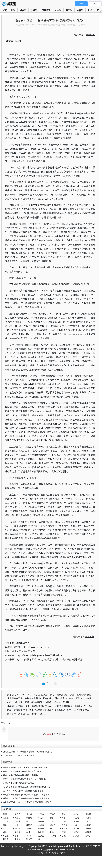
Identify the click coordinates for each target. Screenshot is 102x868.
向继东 (17, 821)
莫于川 (88, 836)
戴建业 (41, 821)
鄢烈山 (76, 814)
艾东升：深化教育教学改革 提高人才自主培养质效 (24, 779)
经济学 (23, 10)
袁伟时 (17, 828)
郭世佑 (65, 825)
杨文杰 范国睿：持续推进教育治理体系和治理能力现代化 (27, 752)
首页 (4, 10)
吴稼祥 (88, 832)
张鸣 (64, 821)
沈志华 (6, 821)
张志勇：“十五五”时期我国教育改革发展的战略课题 (25, 767)
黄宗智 (17, 818)
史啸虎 (29, 828)
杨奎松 (76, 821)
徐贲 (52, 818)
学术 (14, 651)
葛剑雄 (65, 832)
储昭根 (76, 832)
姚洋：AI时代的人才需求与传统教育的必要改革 (23, 791)
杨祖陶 (88, 818)
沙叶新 (41, 832)
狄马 (5, 828)
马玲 (75, 825)
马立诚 (76, 818)
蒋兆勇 (17, 832)
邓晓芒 (29, 825)
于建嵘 (29, 818)
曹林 (64, 814)
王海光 (88, 821)
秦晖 (5, 814)
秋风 (52, 828)
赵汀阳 (29, 821)
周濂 (5, 825)
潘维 (64, 836)
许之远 (6, 836)
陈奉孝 (53, 825)
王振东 (88, 825)
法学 (13, 10)
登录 (49, 734)
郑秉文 (76, 836)
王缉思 (41, 825)
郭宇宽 (65, 818)
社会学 (58, 10)
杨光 (40, 839)
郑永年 (29, 814)
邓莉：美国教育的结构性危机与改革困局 (20, 775)
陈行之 (17, 814)
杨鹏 (16, 825)
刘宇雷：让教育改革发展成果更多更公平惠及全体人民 (26, 798)
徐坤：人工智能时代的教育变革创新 (18, 783)
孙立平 (29, 839)
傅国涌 (88, 814)
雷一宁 (88, 828)
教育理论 (33, 651)
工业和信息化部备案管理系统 (51, 853)
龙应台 (41, 814)
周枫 (5, 832)
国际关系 (46, 10)
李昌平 (53, 821)
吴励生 (41, 836)
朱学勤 (53, 836)
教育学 (80, 10)
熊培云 (41, 828)
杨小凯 (29, 836)
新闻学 (69, 10)
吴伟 (28, 832)
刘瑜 (52, 832)
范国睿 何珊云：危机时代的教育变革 (19, 755)
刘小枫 (65, 828)
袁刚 (16, 836)
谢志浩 (17, 839)
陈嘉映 (6, 818)
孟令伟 (76, 828)
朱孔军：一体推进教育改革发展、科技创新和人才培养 (26, 794)
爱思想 (9, 4)
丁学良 (53, 814)
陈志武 (41, 818)
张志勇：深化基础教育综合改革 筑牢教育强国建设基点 (26, 787)
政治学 (34, 10)
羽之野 (6, 839)
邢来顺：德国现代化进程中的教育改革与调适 (22, 771)
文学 (90, 10)
